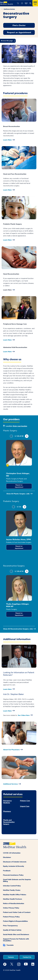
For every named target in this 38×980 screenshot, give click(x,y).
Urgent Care (25, 806)
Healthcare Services (9, 9)
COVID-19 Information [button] (12, 853)
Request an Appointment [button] (19, 32)
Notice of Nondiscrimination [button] (14, 903)
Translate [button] (10, 945)
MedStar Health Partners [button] (13, 899)
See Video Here (24, 715)
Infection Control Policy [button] (12, 886)
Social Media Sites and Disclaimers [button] (16, 934)
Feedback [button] (7, 871)
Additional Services (10, 784)
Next (27, 436)
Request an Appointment (19, 486)
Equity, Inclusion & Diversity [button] (14, 866)
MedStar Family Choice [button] (12, 890)
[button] (18, 3)
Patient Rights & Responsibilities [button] (15, 921)
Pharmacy (7, 811)
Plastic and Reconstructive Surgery (9, 822)
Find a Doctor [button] (19, 25)
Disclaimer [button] (7, 857)
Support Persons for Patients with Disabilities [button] (16, 940)
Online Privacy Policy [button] (11, 908)
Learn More (7, 140)
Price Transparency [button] (10, 926)
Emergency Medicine (7, 802)
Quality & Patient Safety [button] (12, 930)
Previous (11, 436)
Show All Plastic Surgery (18, 494)
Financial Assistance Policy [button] (13, 875)
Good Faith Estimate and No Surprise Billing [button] (17, 880)
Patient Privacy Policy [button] (11, 917)
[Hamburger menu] (35, 3)
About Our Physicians (11, 750)
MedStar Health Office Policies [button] (15, 895)
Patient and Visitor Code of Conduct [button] (17, 912)
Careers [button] (11, 957)
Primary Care (25, 801)
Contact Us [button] (27, 957)
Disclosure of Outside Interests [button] (15, 862)
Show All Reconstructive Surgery (18, 629)
